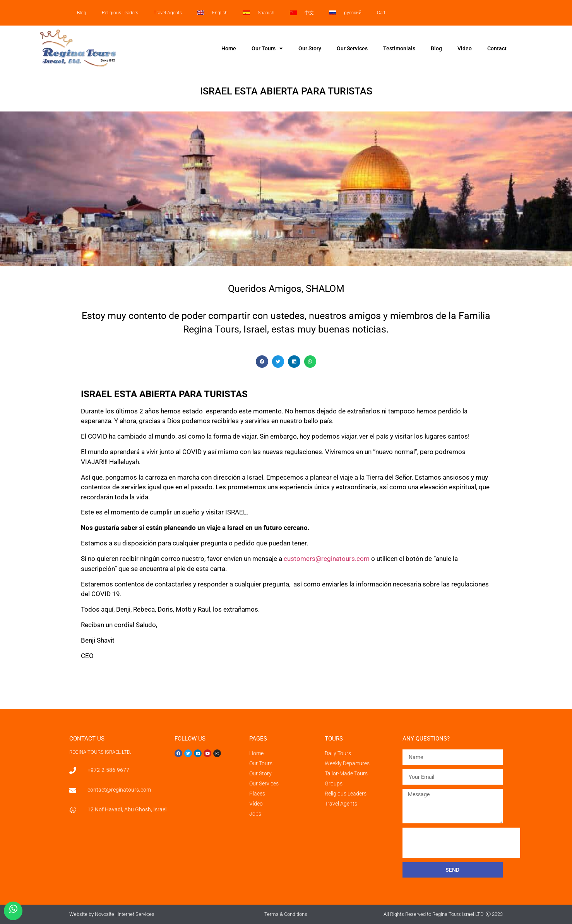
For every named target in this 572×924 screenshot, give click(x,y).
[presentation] (461, 843)
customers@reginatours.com (327, 559)
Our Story (310, 48)
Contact (497, 48)
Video (465, 48)
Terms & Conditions (286, 914)
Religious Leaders (120, 13)
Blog (82, 13)
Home (229, 48)
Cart (381, 13)
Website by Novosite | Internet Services (112, 914)
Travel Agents (168, 13)
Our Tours (267, 48)
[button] (262, 362)
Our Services (352, 48)
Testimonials (399, 48)
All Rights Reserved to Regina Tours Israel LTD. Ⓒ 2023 (443, 914)
